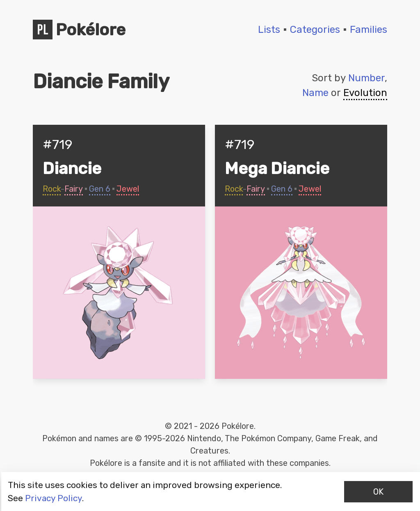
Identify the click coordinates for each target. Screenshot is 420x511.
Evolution (365, 93)
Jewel (128, 189)
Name (315, 93)
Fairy (74, 189)
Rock (52, 189)
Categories (315, 30)
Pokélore (79, 30)
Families (369, 30)
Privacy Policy (54, 498)
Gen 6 (100, 189)
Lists (269, 30)
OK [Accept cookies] (378, 492)
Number (366, 78)
